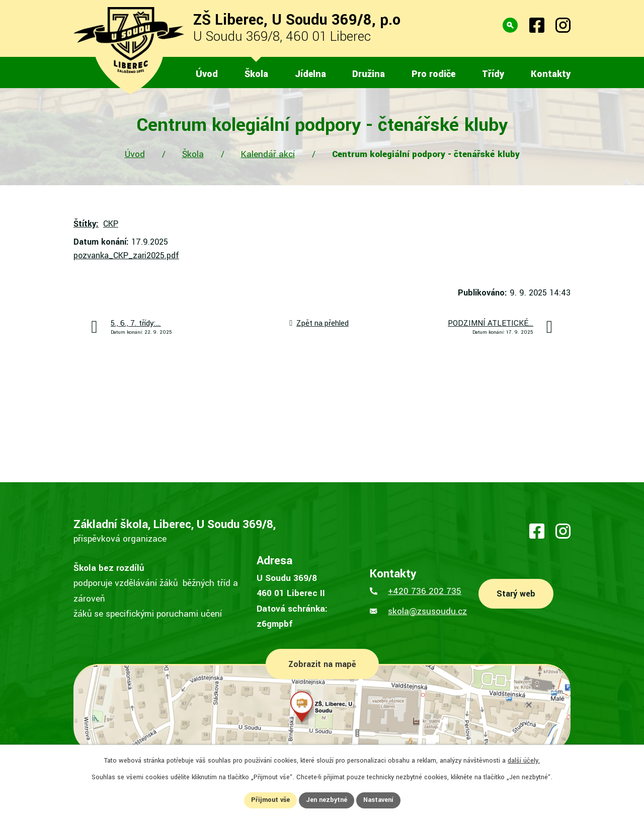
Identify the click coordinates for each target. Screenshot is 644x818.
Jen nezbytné (327, 800)
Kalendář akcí (268, 154)
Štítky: (86, 224)
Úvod (135, 154)
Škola (193, 154)
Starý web (516, 594)
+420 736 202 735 (425, 591)
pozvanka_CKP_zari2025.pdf (126, 255)
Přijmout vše (270, 800)
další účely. (524, 761)
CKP (111, 224)
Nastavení (378, 800)
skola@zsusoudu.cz (427, 611)
